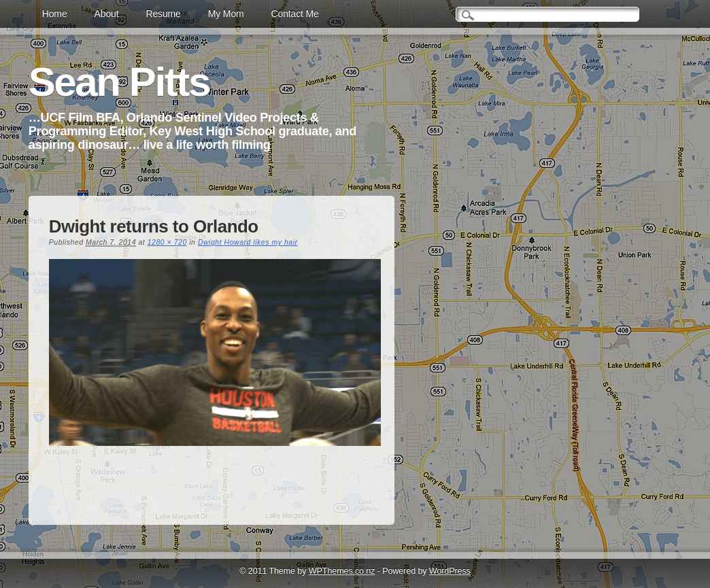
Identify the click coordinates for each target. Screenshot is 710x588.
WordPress (450, 571)
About (107, 14)
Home (55, 14)
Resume (163, 14)
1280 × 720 (167, 242)
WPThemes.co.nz (342, 571)
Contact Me (295, 14)
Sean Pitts (119, 82)
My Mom (226, 14)
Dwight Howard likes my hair (248, 242)
